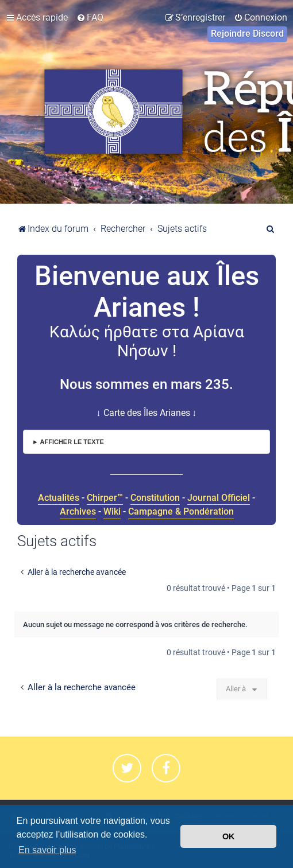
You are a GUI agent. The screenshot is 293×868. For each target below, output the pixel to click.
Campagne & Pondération (181, 511)
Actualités (59, 498)
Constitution (155, 498)
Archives (78, 511)
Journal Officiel (219, 498)
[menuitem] (90, 18)
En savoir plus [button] (47, 850)
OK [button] (229, 836)
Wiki (112, 511)
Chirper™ (105, 498)
